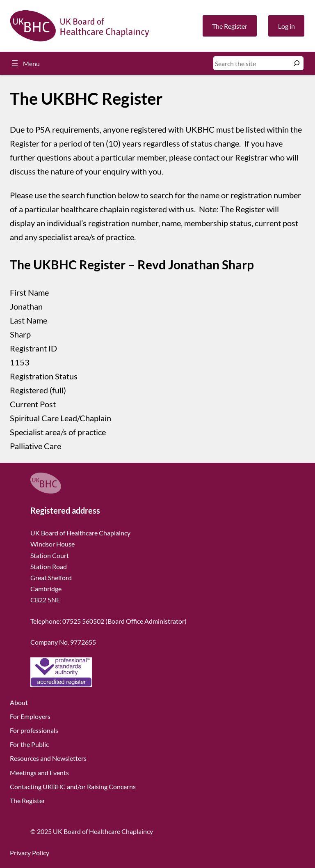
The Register (230, 26)
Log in (286, 26)
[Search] (297, 63)
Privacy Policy (30, 853)
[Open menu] (25, 63)
